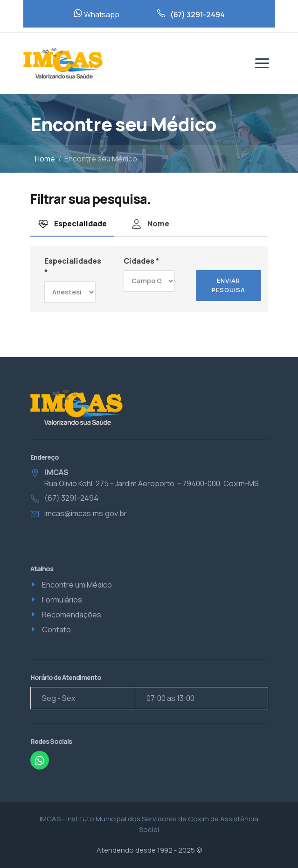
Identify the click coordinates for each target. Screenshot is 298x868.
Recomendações (72, 615)
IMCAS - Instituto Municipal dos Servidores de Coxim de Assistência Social (149, 824)
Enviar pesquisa (229, 285)
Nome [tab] (150, 224)
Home (45, 159)
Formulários (62, 600)
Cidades (142, 261)
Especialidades (73, 266)
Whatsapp (96, 14)
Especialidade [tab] (72, 224)
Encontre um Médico (77, 585)
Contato (56, 630)
